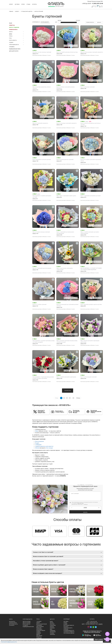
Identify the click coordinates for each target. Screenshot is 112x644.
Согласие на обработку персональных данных (69, 632)
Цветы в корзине (27, 623)
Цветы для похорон (14, 51)
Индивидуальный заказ (15, 49)
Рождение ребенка (41, 631)
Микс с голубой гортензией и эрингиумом (66, 377)
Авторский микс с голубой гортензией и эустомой (42, 196)
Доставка (17, 4)
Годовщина (39, 625)
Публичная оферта (68, 628)
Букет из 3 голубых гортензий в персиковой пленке (91, 160)
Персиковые (53, 632)
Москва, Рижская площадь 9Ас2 (95, 1)
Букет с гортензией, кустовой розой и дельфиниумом (65, 233)
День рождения (39, 441)
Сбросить (99, 22)
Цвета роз (52, 619)
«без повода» (49, 448)
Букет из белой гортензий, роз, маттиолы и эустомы (91, 124)
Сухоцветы (12, 47)
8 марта (37, 443)
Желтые (52, 623)
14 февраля (38, 445)
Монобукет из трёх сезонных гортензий (42, 52)
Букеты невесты (26, 624)
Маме (37, 431)
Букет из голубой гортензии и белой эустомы (67, 52)
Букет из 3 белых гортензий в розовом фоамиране (66, 88)
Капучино (52, 624)
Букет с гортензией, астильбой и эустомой (90, 196)
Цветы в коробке (27, 622)
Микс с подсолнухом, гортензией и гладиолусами (65, 269)
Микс (51, 629)
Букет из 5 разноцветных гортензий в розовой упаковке (67, 305)
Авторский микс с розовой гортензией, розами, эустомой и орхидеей (44, 341)
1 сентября (39, 622)
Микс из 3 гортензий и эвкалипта (40, 123)
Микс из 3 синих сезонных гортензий (41, 232)
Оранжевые (53, 631)
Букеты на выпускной (41, 624)
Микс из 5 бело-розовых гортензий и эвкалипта (92, 52)
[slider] (59, 22)
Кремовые (52, 628)
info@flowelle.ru (94, 623)
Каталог (11, 4)
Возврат (65, 624)
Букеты (11, 619)
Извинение (39, 628)
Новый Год (12, 25)
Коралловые (53, 625)
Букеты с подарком (14, 27)
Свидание (39, 633)
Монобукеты (12, 622)
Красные (52, 627)
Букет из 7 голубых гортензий (39, 304)
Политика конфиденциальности (69, 630)
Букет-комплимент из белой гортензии (42, 159)
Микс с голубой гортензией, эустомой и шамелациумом (90, 233)
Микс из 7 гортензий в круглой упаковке (42, 268)
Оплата (23, 4)
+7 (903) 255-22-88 (93, 622)
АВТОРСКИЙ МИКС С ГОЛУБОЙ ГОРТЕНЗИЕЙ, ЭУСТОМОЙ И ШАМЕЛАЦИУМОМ (91, 269)
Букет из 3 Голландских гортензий (89, 377)
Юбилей (37, 448)
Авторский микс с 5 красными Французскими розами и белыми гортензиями (43, 378)
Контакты (34, 4)
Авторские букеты (13, 624)
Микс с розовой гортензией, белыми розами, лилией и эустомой (67, 341)
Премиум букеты (13, 30)
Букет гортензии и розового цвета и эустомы (91, 304)
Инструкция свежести (69, 625)
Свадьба (38, 632)
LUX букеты (12, 625)
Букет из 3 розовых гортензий (88, 87)
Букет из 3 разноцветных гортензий (65, 159)
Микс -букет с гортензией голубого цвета (66, 196)
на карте (100, 624)
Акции (11, 23)
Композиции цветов (27, 619)
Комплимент (39, 629)
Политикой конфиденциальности (9, 642)
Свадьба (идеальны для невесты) (44, 446)
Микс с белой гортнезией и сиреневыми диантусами (90, 341)
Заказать (85, 510)
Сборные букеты (13, 623)
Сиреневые (52, 634)
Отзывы (28, 4)
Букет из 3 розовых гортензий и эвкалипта (67, 123)
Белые (51, 622)
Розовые (52, 633)
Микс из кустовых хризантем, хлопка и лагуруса (42, 88)
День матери (39, 636)
